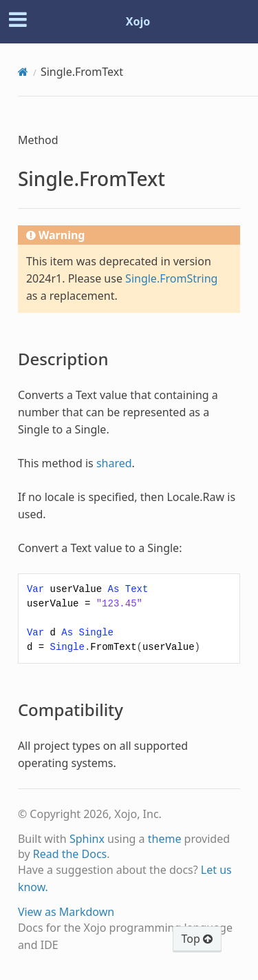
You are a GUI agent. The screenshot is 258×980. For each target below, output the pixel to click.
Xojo (138, 21)
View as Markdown (66, 912)
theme (165, 839)
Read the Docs (70, 854)
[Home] (23, 72)
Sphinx (87, 839)
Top (197, 939)
